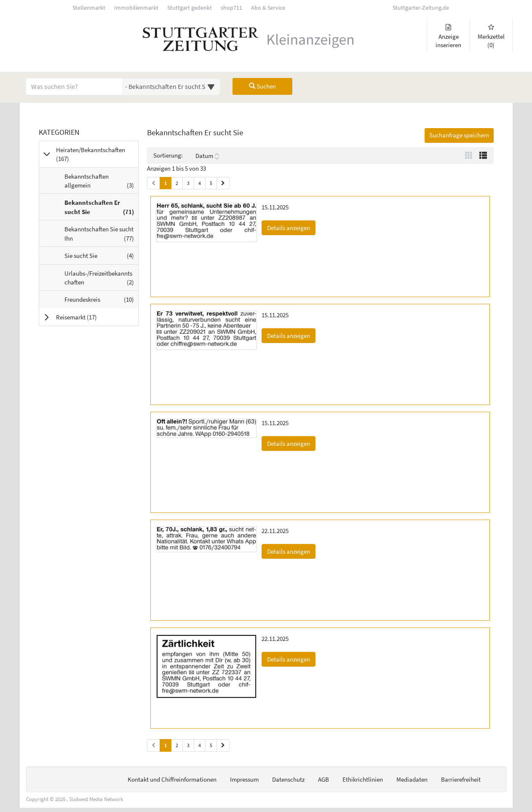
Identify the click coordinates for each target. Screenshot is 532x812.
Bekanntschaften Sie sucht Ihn (101, 236)
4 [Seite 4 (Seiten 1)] (200, 183)
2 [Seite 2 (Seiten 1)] (177, 183)
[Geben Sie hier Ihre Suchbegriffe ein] (75, 86)
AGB (323, 779)
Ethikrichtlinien (363, 779)
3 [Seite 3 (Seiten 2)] (188, 745)
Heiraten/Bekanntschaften (91, 154)
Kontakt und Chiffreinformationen (172, 779)
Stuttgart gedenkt (190, 8)
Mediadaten (412, 779)
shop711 (231, 8)
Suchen (262, 86)
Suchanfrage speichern (459, 135)
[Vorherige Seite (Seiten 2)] (154, 745)
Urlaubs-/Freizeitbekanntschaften (101, 280)
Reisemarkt (87, 317)
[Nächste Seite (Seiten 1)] (223, 183)
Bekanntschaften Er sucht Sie (101, 209)
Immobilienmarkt (136, 8)
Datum (207, 156)
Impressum (244, 779)
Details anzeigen (291, 227)
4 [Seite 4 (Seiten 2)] (200, 745)
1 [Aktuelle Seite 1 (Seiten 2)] (166, 745)
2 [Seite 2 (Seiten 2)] (177, 745)
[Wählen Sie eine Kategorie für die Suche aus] (171, 86)
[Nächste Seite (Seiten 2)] (223, 745)
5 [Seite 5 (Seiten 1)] (211, 183)
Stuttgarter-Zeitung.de (421, 8)
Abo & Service (268, 8)
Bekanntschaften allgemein (101, 183)
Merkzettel (491, 36)
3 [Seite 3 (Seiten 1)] (188, 183)
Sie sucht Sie (101, 257)
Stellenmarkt (89, 8)
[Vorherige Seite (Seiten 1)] (154, 183)
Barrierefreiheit (461, 779)
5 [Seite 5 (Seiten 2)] (211, 745)
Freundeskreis (101, 301)
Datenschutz (288, 779)
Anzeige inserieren (449, 36)
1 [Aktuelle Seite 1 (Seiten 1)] (166, 183)
